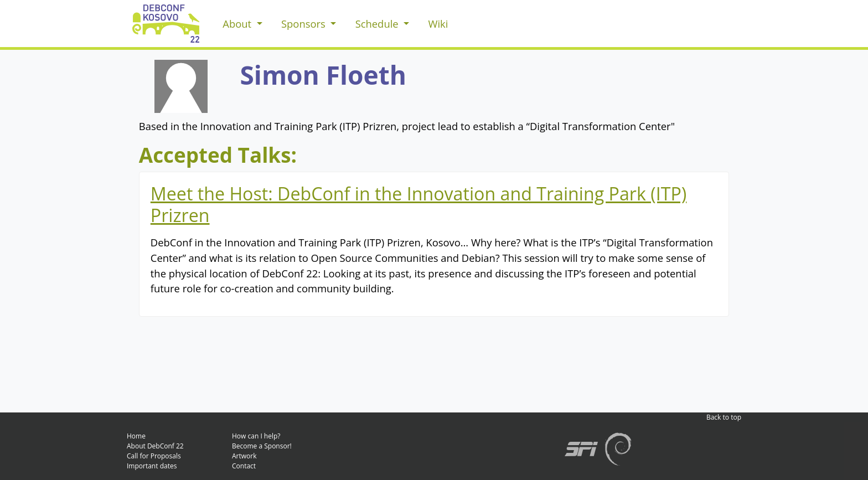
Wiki (438, 24)
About (238, 24)
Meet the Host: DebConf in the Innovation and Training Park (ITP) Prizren (419, 204)
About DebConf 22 (155, 446)
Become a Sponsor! (262, 446)
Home (136, 436)
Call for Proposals (154, 456)
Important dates (152, 466)
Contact (244, 466)
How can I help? (256, 436)
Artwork (244, 456)
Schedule (378, 24)
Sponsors (305, 24)
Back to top (724, 417)
